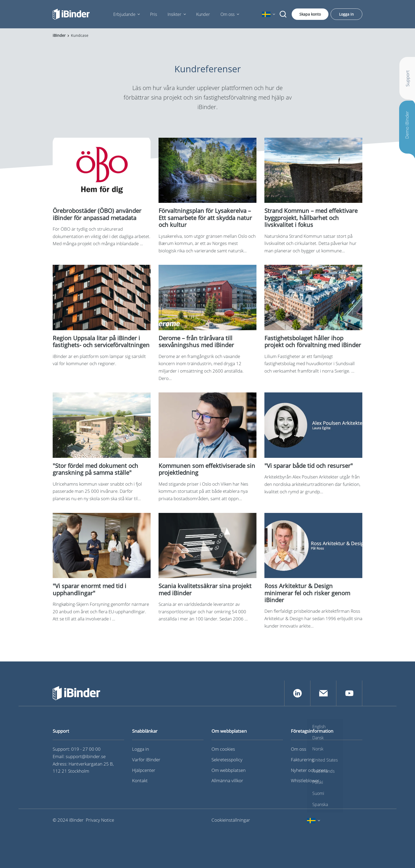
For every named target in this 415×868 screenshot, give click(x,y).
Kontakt (140, 780)
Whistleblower (305, 780)
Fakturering (303, 760)
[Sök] (283, 14)
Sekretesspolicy (227, 760)
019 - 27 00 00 (86, 749)
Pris (154, 14)
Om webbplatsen (229, 770)
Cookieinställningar (231, 820)
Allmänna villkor (227, 780)
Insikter (174, 14)
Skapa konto (310, 14)
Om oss (227, 14)
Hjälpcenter (144, 770)
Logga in (346, 14)
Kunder (203, 14)
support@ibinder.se (86, 756)
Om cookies (223, 749)
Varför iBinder (146, 760)
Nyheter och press (309, 770)
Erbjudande (124, 14)
